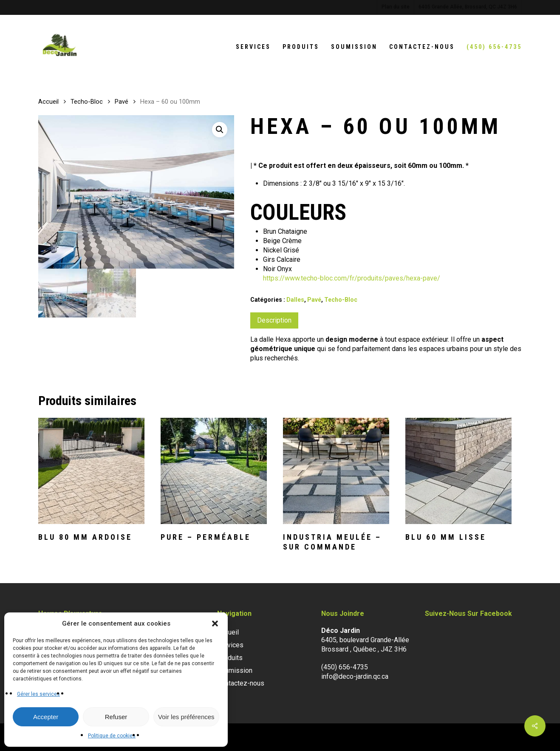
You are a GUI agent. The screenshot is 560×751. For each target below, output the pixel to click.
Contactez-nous (241, 683)
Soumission (235, 670)
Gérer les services (38, 694)
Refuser (116, 717)
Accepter (46, 717)
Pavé (122, 102)
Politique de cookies (112, 736)
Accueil (48, 102)
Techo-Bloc (87, 102)
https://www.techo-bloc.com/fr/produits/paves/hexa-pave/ (352, 278)
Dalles (295, 300)
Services (230, 645)
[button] (215, 623)
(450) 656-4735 (345, 667)
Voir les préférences (186, 717)
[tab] (274, 320)
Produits (230, 658)
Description (274, 320)
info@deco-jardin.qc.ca (355, 676)
